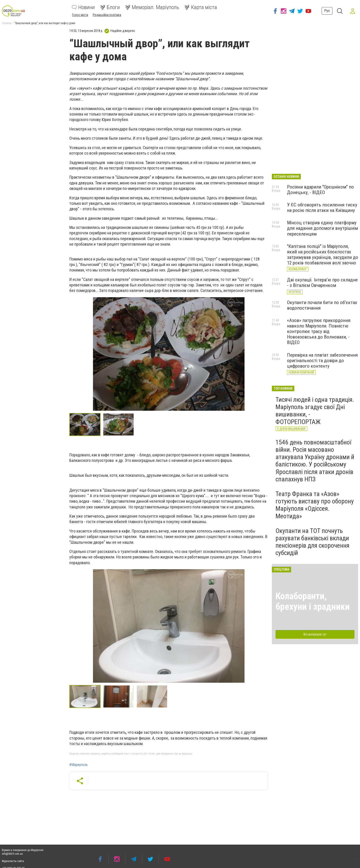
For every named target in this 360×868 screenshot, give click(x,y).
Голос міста (80, 15)
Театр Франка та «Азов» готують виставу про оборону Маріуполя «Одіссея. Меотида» (315, 505)
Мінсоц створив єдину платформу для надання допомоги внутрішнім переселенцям (322, 228)
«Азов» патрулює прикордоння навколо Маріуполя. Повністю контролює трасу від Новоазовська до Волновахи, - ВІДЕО (319, 331)
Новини (83, 7)
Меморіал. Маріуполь (152, 7)
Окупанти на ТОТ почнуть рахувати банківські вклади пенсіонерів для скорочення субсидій (312, 542)
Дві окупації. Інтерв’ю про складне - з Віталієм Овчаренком (322, 283)
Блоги (110, 7)
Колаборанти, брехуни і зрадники (313, 601)
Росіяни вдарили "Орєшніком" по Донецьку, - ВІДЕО (320, 190)
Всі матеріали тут (315, 634)
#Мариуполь (79, 765)
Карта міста (201, 7)
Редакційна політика (107, 15)
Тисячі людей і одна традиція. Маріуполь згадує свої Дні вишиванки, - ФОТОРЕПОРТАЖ (315, 411)
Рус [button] (327, 11)
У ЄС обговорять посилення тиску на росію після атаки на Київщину (322, 208)
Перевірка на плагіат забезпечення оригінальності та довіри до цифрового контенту (322, 361)
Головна (7, 23)
